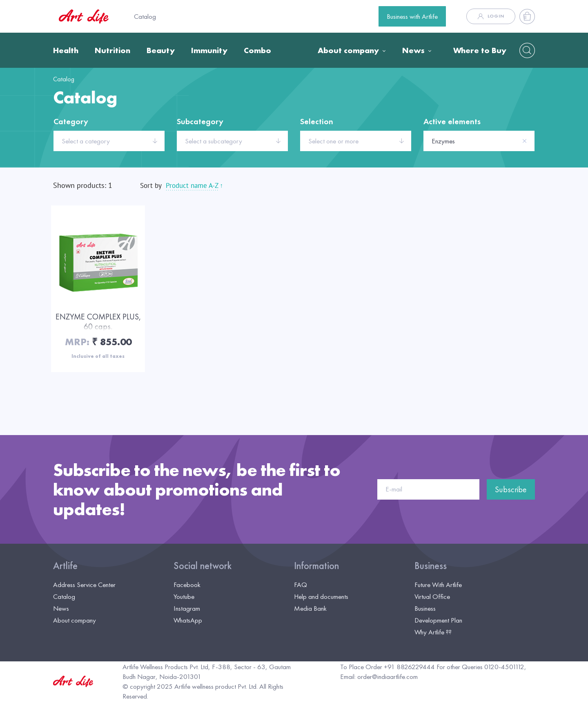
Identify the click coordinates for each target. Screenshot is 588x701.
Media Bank (310, 608)
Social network (203, 566)
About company (348, 50)
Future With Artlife (438, 585)
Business (431, 566)
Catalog (145, 16)
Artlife (65, 566)
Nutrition (112, 50)
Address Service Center (84, 585)
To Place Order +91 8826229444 (388, 667)
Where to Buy (480, 50)
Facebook (187, 585)
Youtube (184, 596)
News (413, 50)
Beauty (161, 50)
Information (316, 566)
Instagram (187, 608)
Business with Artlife (412, 16)
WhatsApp (188, 620)
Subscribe (511, 489)
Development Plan (438, 620)
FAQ (301, 585)
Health (66, 50)
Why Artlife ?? (433, 632)
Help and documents (321, 596)
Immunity (209, 50)
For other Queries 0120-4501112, (481, 667)
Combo (257, 50)
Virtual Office (432, 596)
